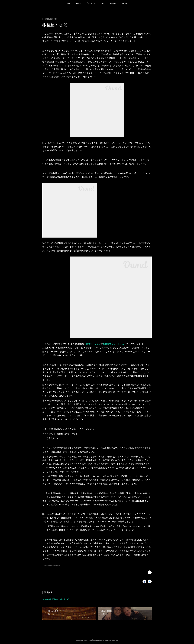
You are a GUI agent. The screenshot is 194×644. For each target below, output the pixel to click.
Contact (125, 3)
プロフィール (91, 3)
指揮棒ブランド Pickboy (114, 344)
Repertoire (113, 3)
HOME (69, 3)
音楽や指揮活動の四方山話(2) (51, 565)
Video (102, 3)
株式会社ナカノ (94, 344)
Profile (79, 3)
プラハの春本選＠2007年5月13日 (56, 599)
